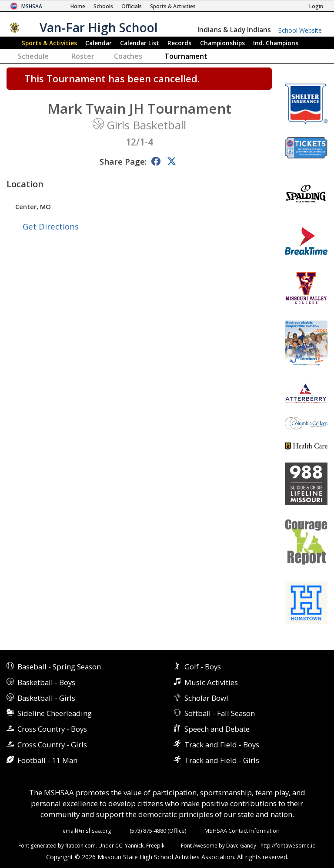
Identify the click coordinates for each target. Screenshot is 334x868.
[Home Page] (78, 6)
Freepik (155, 845)
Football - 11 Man (47, 760)
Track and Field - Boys (222, 745)
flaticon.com (80, 845)
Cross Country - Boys (52, 729)
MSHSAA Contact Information (242, 831)
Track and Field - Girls (222, 760)
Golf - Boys (203, 667)
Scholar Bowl (206, 698)
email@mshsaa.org (87, 831)
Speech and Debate (217, 729)
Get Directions (51, 226)
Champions (276, 43)
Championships (222, 43)
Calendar (99, 43)
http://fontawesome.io (288, 845)
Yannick (134, 845)
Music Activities (211, 682)
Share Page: (123, 161)
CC (119, 845)
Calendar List (140, 43)
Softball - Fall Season (220, 713)
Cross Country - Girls (52, 745)
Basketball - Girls (46, 698)
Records (179, 43)
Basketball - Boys (46, 682)
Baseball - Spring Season (59, 667)
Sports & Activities (49, 43)
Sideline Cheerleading (55, 713)
